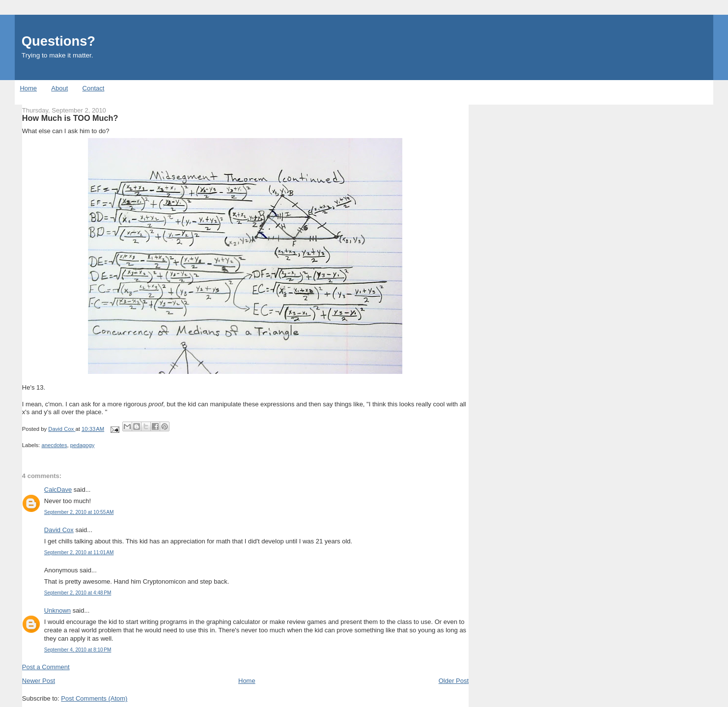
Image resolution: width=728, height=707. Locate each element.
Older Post (454, 681)
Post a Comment (46, 667)
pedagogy (83, 445)
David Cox (59, 530)
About (59, 88)
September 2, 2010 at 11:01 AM (79, 552)
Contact (94, 88)
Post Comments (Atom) (94, 698)
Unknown (57, 610)
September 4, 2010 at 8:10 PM (78, 650)
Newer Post (39, 681)
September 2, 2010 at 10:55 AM (79, 512)
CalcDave (58, 490)
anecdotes (54, 445)
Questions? (58, 41)
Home (28, 88)
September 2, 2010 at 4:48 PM (78, 593)
